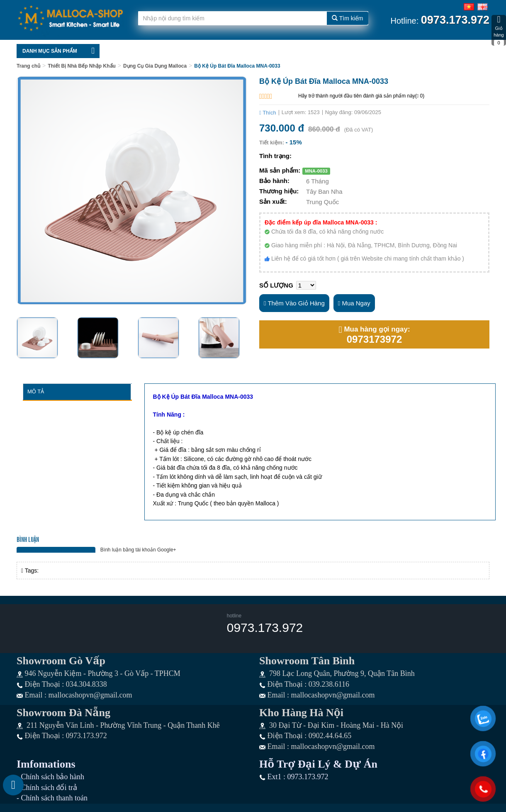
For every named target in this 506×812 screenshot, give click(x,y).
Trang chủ (28, 66)
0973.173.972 (265, 628)
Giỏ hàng (499, 30)
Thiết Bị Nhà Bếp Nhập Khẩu (82, 66)
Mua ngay (354, 303)
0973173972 (374, 339)
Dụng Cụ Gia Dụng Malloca (155, 66)
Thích (268, 113)
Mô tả (36, 391)
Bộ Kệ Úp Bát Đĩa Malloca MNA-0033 (237, 66)
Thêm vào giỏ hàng (294, 303)
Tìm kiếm (347, 18)
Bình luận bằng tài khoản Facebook (56, 550)
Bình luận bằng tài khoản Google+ (138, 550)
